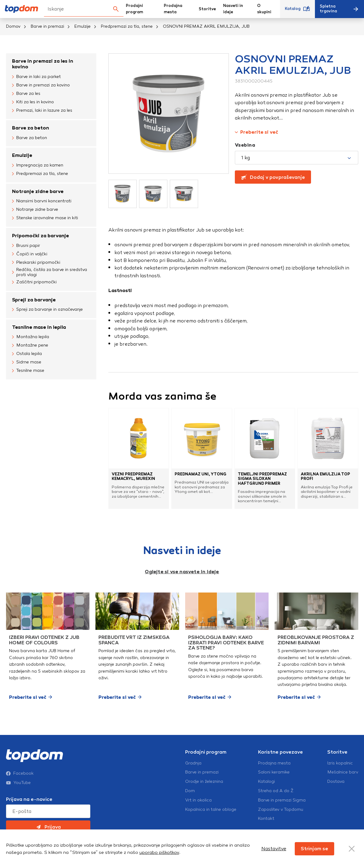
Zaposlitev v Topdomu (281, 810)
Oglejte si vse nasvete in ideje (182, 572)
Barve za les (26, 94)
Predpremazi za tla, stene (127, 26)
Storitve (207, 9)
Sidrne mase (27, 362)
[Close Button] (352, 849)
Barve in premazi (47, 26)
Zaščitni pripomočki (34, 282)
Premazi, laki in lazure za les (42, 110)
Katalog (297, 9)
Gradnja (193, 763)
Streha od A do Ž (276, 791)
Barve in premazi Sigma (282, 800)
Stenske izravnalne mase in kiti (45, 218)
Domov (13, 26)
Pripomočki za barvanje (40, 236)
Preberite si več (257, 132)
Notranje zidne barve (38, 191)
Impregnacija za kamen (38, 166)
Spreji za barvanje (34, 300)
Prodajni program (134, 9)
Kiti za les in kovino (33, 102)
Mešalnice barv (343, 772)
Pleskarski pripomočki (36, 263)
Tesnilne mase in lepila (39, 327)
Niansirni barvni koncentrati (42, 201)
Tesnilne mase (28, 371)
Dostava (336, 782)
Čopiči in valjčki (30, 254)
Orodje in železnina (204, 782)
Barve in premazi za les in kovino (43, 64)
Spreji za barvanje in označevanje (47, 310)
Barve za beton (31, 128)
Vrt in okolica (198, 800)
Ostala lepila (27, 354)
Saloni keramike (274, 772)
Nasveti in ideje (233, 9)
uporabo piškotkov (159, 852)
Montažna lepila (31, 337)
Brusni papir (26, 246)
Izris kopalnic (340, 763)
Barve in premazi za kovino (41, 85)
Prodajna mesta (173, 9)
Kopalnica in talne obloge (211, 810)
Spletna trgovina (339, 9)
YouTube (18, 783)
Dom (190, 791)
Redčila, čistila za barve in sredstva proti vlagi (50, 272)
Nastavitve (274, 849)
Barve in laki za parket (36, 77)
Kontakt (266, 819)
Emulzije (82, 26)
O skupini (264, 9)
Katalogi (266, 782)
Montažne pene (30, 346)
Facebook (20, 773)
